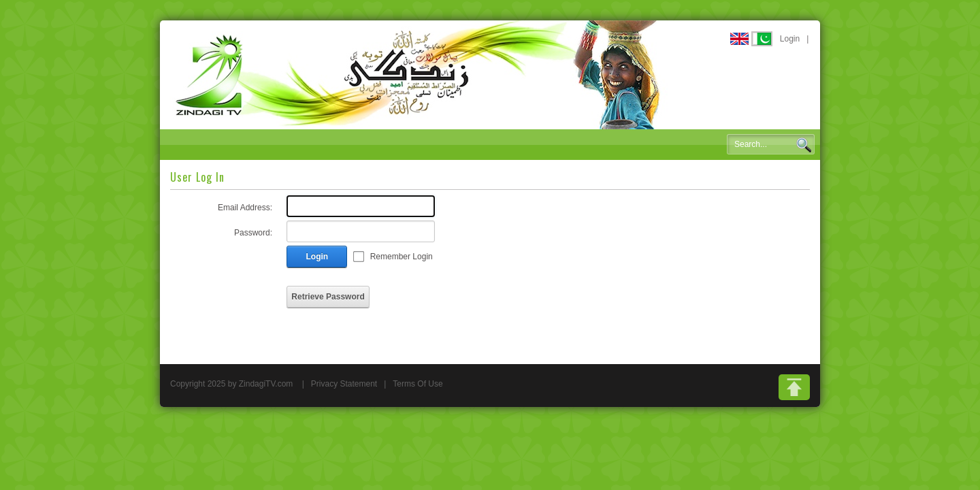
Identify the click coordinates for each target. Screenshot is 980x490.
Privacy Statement (344, 384)
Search (804, 145)
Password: (253, 233)
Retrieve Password (328, 297)
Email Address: (245, 208)
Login (790, 39)
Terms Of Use (418, 384)
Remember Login (402, 257)
